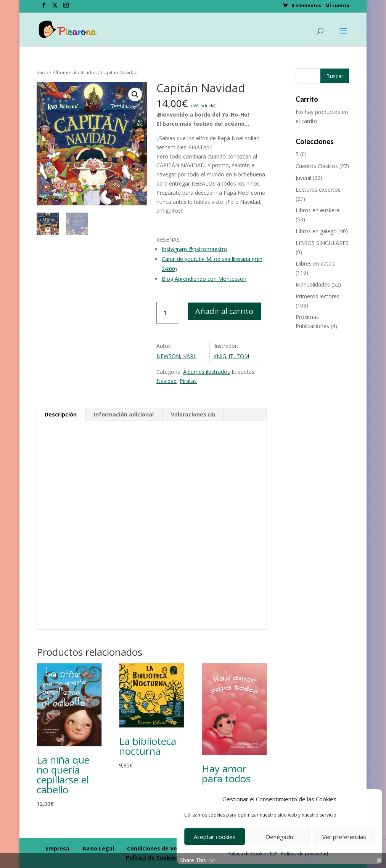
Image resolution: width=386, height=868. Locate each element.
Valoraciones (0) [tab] (193, 414)
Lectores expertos (318, 190)
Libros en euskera (318, 210)
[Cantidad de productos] (168, 313)
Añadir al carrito (224, 311)
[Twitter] (55, 8)
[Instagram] (66, 8)
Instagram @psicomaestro (195, 249)
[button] (135, 94)
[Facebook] (44, 8)
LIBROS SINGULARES (322, 243)
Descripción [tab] (61, 414)
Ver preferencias (344, 837)
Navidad (166, 381)
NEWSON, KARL (176, 356)
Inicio (43, 72)
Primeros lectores (318, 296)
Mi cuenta (337, 6)
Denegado (280, 837)
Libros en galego (316, 231)
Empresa (57, 848)
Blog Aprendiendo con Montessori (204, 279)
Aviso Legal (98, 848)
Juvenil (303, 178)
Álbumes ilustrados (75, 72)
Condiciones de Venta (157, 848)
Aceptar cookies (215, 837)
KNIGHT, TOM (231, 356)
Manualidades (313, 284)
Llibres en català (316, 263)
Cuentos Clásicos (317, 166)
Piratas (188, 381)
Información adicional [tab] (124, 414)
